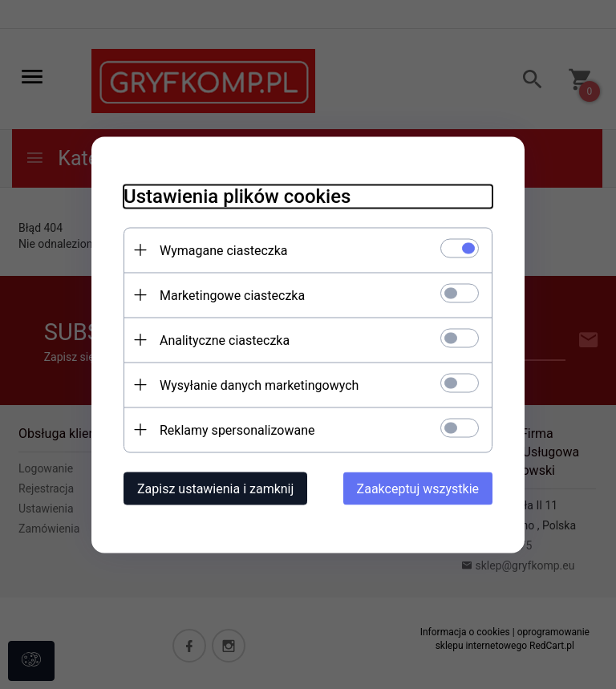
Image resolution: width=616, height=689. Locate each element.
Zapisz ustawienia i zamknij (215, 488)
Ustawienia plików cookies (237, 196)
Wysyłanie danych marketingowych (259, 385)
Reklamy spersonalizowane (237, 430)
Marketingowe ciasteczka (232, 295)
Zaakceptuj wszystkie (418, 488)
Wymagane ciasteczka (224, 250)
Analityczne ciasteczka (225, 340)
